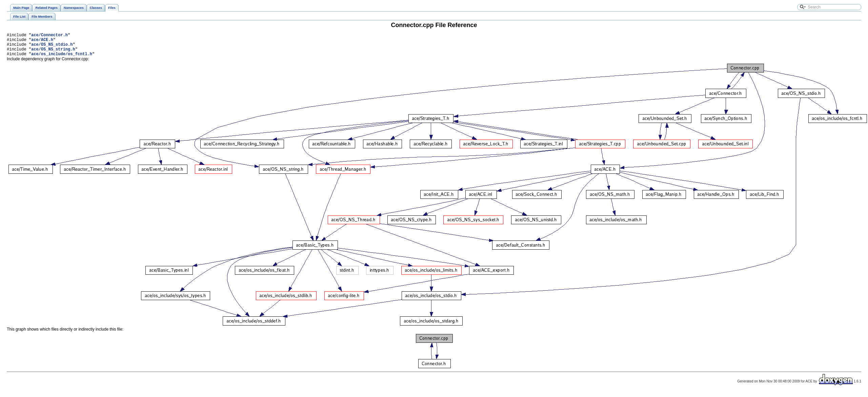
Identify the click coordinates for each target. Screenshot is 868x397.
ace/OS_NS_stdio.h (52, 47)
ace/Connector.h (49, 36)
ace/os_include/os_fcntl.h (62, 59)
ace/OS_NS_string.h (53, 53)
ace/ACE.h (42, 41)
